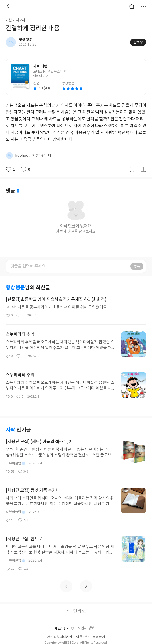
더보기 (143, 6)
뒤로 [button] (9, 6)
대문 (132, 6)
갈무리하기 (132, 169)
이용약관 (82, 637)
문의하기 (99, 637)
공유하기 (143, 169)
